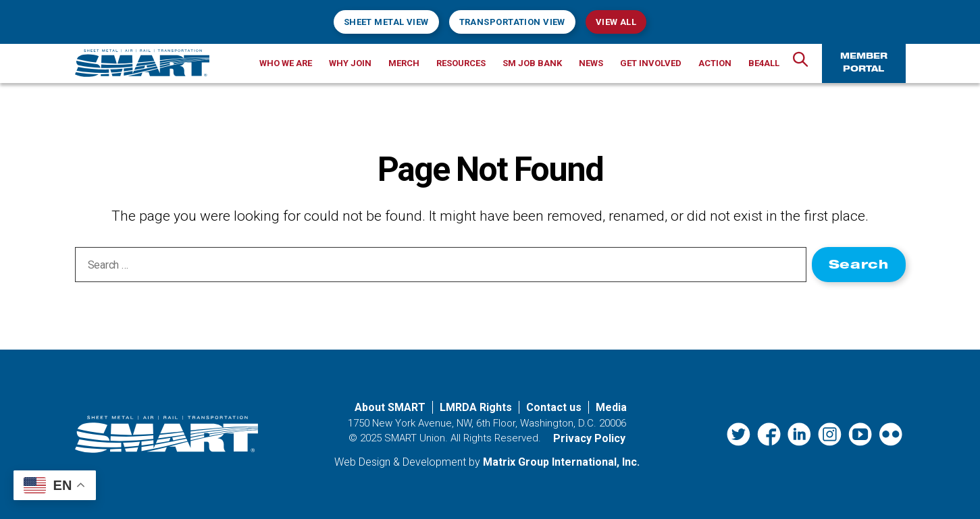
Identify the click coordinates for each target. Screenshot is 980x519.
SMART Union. (416, 438)
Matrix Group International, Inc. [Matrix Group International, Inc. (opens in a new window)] (561, 462)
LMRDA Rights (476, 407)
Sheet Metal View (386, 22)
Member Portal (864, 63)
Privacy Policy (589, 438)
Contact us (554, 407)
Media (611, 407)
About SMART (390, 407)
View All (616, 22)
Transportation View (512, 22)
